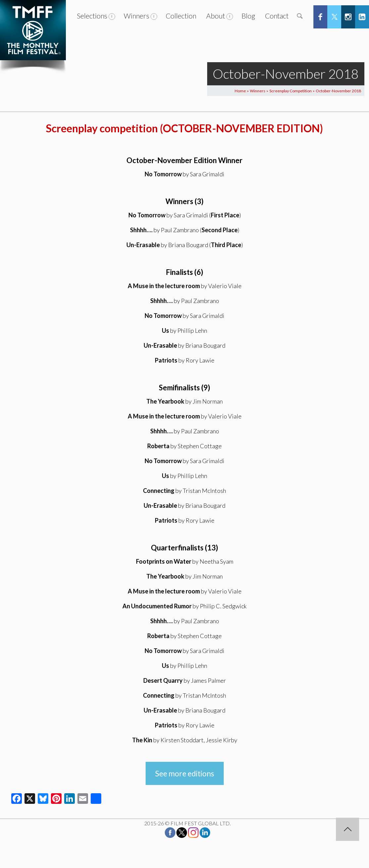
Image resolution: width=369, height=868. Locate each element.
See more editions (185, 773)
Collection (181, 16)
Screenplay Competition (291, 91)
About (216, 16)
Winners (137, 16)
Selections (92, 16)
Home (240, 91)
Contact (277, 16)
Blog (248, 16)
